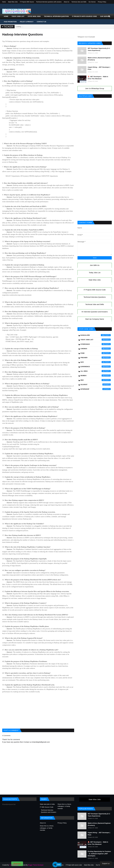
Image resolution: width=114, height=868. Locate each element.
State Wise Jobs (13, 2)
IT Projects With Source (27, 2)
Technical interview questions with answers (49, 2)
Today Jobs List (95, 273)
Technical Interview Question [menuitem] (56, 16)
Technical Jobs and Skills (79, 2)
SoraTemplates (14, 865)
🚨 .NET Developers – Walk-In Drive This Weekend (98, 78)
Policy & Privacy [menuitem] (27, 22)
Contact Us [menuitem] (41, 22)
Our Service (92, 2)
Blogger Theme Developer (36, 865)
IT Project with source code (74, 865)
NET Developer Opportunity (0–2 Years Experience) (99, 49)
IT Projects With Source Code (95, 290)
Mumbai (96, 376)
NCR (96, 362)
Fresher (96, 358)
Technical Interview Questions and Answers (49, 811)
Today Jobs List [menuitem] (18, 16)
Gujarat (96, 384)
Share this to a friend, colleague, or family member (64, 806)
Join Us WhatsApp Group (95, 88)
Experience (96, 367)
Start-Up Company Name (95, 319)
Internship (96, 389)
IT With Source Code (47, 807)
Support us (106, 863)
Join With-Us (95, 265)
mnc (96, 380)
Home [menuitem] (6, 16)
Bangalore (96, 335)
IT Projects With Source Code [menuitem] (84, 16)
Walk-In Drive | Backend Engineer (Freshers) (99, 59)
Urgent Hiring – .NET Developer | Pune (99, 68)
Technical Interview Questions (95, 297)
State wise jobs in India (47, 804)
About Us (67, 2)
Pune (96, 353)
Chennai (96, 349)
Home (4, 2)
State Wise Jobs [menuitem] (34, 16)
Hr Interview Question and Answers (95, 312)
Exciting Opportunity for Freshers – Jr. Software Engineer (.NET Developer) (99, 854)
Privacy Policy (102, 2)
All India (96, 371)
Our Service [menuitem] (105, 16)
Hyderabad (96, 344)
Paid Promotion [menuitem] (10, 22)
